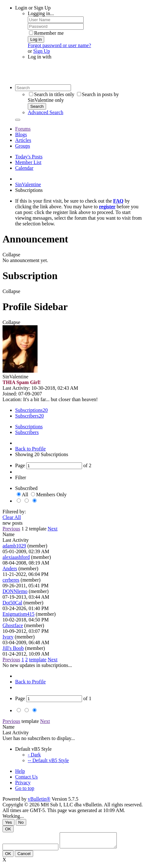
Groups (23, 146)
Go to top (25, 788)
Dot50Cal (12, 603)
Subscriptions (29, 410)
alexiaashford (16, 557)
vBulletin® (39, 799)
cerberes (11, 580)
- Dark (34, 755)
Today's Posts (29, 157)
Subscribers (27, 416)
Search (37, 106)
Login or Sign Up (33, 8)
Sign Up (41, 51)
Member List (28, 162)
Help (20, 771)
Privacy (23, 782)
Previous (11, 529)
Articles (23, 140)
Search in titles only (52, 94)
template (38, 529)
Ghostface (13, 625)
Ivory (8, 637)
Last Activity (16, 540)
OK (8, 829)
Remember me (46, 33)
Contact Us (27, 777)
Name (9, 534)
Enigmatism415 (18, 614)
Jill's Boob (13, 648)
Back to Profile (30, 449)
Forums (23, 129)
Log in (36, 39)
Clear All (12, 517)
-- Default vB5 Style (48, 760)
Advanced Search (45, 112)
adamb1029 (14, 546)
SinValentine (28, 184)
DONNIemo (15, 591)
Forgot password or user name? (59, 45)
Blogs (21, 134)
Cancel (24, 856)
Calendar (24, 168)
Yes (9, 822)
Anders (10, 568)
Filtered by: (14, 512)
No (21, 822)
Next (53, 529)
